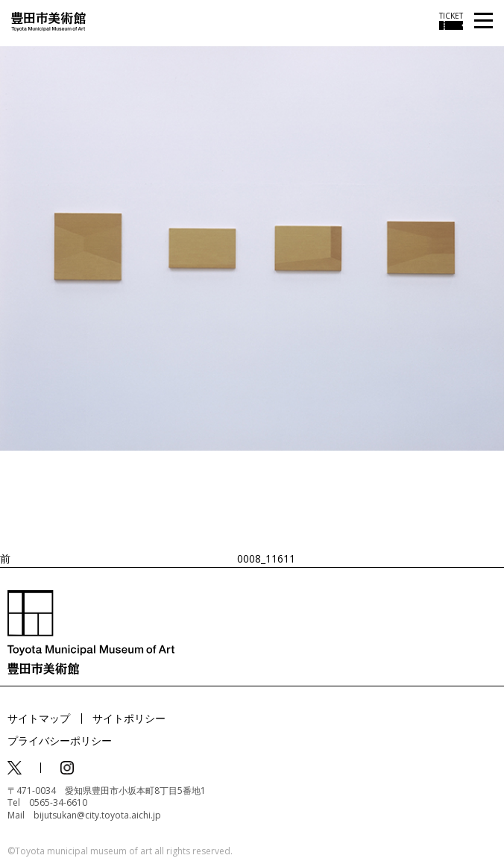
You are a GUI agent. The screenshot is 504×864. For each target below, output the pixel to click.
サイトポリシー (129, 718)
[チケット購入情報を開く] (451, 21)
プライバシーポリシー (60, 741)
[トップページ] (48, 21)
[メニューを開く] (483, 21)
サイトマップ (39, 718)
